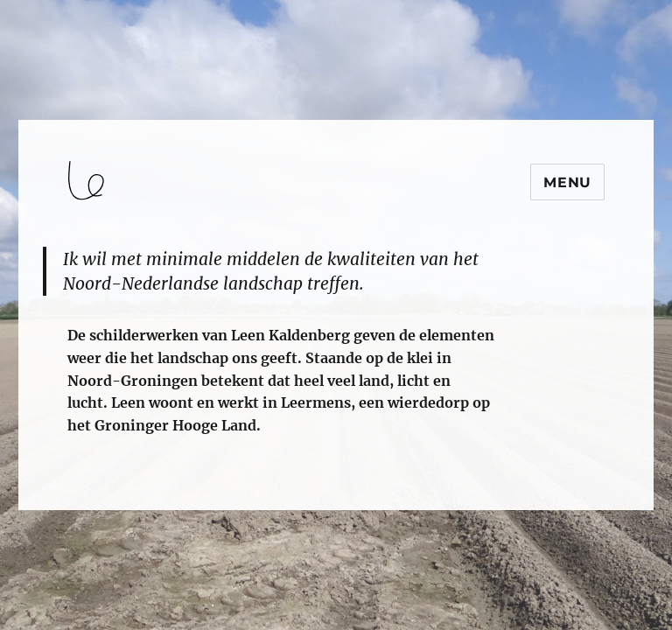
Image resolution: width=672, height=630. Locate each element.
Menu (567, 182)
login (47, 502)
